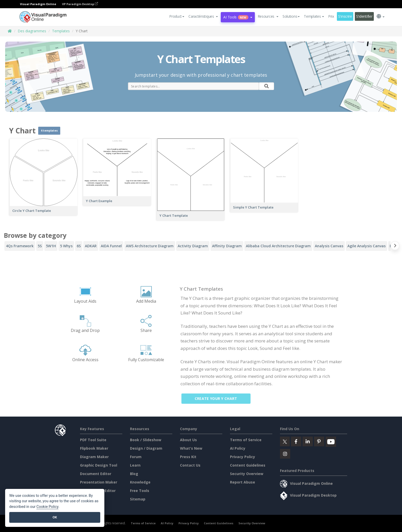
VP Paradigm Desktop (80, 4)
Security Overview (247, 474)
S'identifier (364, 16)
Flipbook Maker (94, 448)
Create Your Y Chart (219, 398)
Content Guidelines (248, 465)
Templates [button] (314, 16)
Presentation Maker (99, 482)
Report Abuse (243, 482)
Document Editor (96, 474)
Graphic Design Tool (99, 465)
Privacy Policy (243, 457)
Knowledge (140, 482)
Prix (331, 16)
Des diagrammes (32, 31)
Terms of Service (246, 440)
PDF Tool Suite (93, 440)
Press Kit (188, 457)
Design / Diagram (146, 448)
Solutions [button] (291, 16)
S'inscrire (345, 16)
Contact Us (190, 465)
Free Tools (140, 491)
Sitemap (138, 499)
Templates (61, 31)
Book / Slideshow (146, 440)
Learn (135, 465)
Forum (136, 457)
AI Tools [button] (238, 17)
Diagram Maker (94, 457)
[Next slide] (395, 247)
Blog (134, 474)
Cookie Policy (47, 507)
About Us (188, 440)
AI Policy (238, 448)
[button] (203, 16)
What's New (191, 448)
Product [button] (177, 16)
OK (55, 517)
